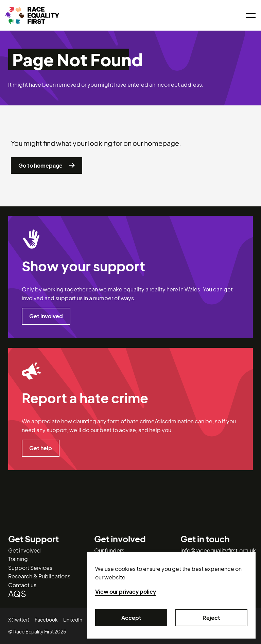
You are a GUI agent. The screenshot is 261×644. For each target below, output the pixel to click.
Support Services (30, 568)
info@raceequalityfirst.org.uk (218, 550)
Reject (211, 618)
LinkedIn (73, 620)
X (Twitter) (19, 620)
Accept (131, 618)
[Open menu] (251, 15)
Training (18, 559)
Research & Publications (39, 576)
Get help (41, 448)
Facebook (46, 620)
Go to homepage (47, 166)
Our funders (109, 550)
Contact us (22, 585)
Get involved (46, 316)
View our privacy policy (126, 591)
